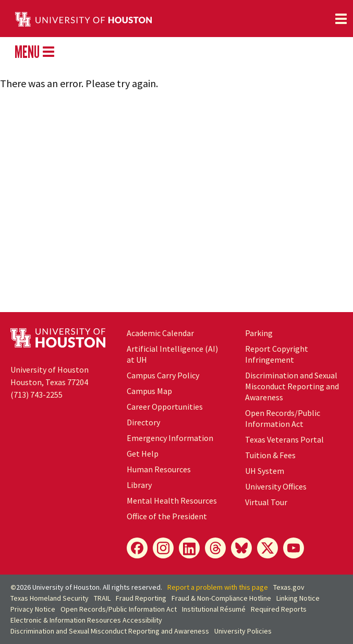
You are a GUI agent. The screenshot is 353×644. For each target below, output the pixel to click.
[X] (267, 548)
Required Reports (279, 609)
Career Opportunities (165, 407)
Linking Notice (298, 598)
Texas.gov (289, 587)
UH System (265, 471)
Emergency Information (170, 438)
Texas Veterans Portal (284, 439)
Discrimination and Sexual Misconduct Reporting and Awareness (292, 386)
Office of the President (167, 516)
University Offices (276, 486)
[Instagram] (163, 548)
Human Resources (159, 469)
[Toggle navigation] (341, 19)
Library (139, 485)
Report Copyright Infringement (277, 354)
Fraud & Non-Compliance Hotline (221, 598)
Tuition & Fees (270, 455)
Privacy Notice (33, 609)
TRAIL (102, 598)
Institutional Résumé (214, 609)
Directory (143, 422)
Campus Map (149, 391)
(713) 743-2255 (36, 395)
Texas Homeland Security (50, 598)
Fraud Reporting (141, 598)
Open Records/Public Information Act (283, 418)
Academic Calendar (160, 333)
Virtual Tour (266, 502)
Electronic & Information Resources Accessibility (86, 620)
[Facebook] (137, 548)
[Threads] (215, 548)
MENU (34, 52)
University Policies (243, 631)
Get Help (143, 454)
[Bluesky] (241, 548)
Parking (259, 333)
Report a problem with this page (218, 587)
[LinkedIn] (189, 548)
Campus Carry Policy (163, 375)
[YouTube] (294, 548)
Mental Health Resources (172, 500)
